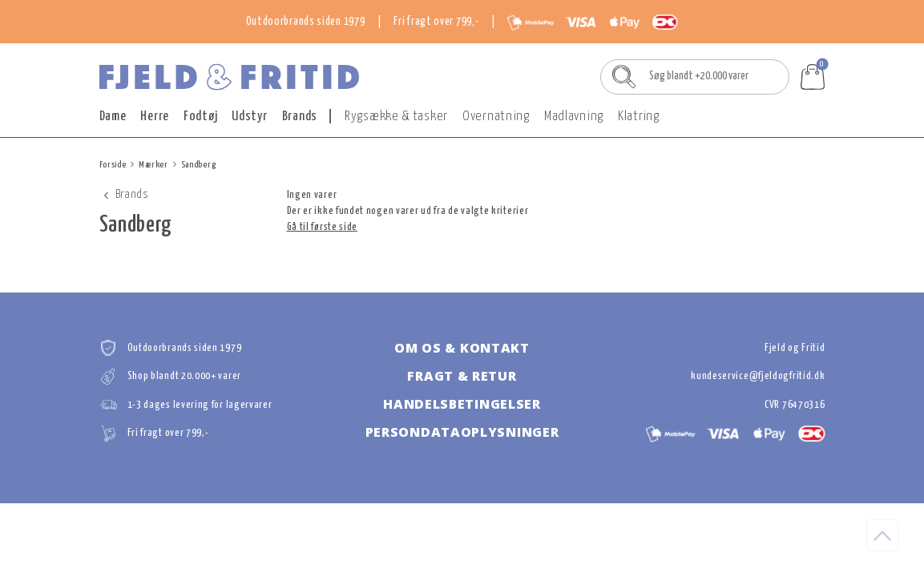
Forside (113, 165)
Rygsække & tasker (396, 117)
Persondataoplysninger (462, 432)
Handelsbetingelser (462, 404)
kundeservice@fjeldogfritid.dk (758, 376)
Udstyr (249, 117)
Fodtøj (200, 117)
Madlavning (574, 117)
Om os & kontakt (462, 348)
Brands (300, 117)
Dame (113, 117)
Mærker (153, 165)
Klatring (639, 117)
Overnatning (496, 117)
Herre (155, 117)
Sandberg (199, 165)
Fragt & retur (462, 376)
